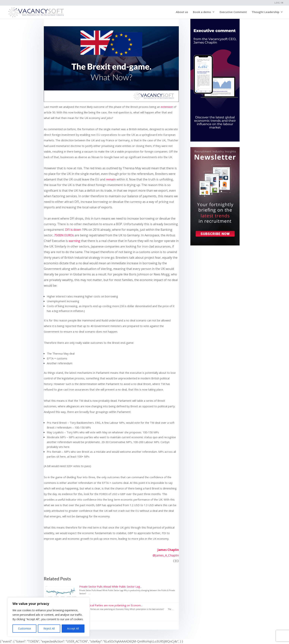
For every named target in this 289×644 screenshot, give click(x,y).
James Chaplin (168, 550)
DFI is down (73, 230)
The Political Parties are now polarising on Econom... (111, 605)
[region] (48, 617)
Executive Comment (233, 13)
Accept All (73, 628)
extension (167, 107)
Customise (25, 628)
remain (111, 179)
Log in (279, 3)
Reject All (49, 628)
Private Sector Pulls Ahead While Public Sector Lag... (110, 587)
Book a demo (202, 13)
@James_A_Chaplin (166, 555)
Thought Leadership (266, 13)
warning (74, 241)
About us (182, 13)
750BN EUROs (64, 235)
